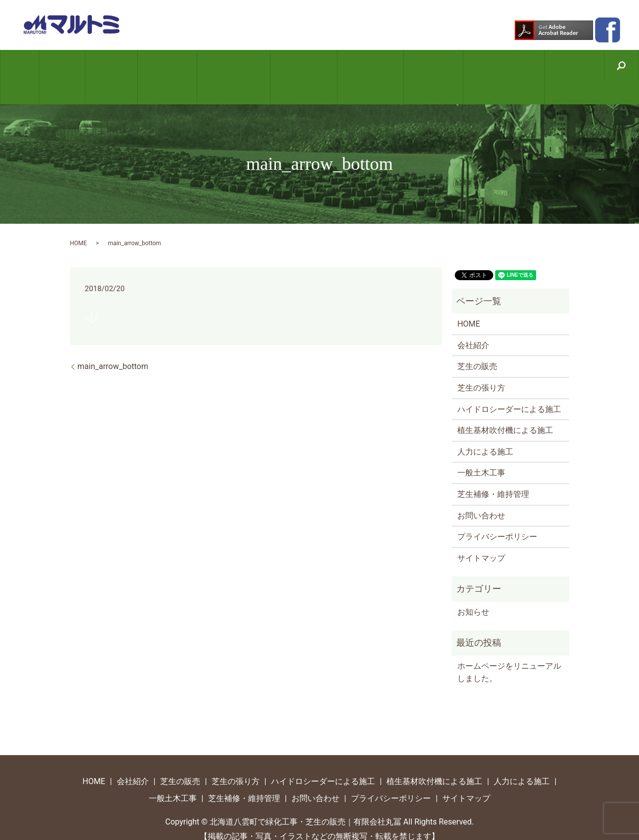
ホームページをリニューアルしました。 (509, 648)
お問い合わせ (557, 65)
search (607, 66)
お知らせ (473, 588)
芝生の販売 (117, 65)
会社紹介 (72, 65)
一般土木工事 (423, 65)
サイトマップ (481, 534)
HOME (36, 65)
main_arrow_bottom (113, 342)
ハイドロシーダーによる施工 (233, 65)
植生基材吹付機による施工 (300, 65)
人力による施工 (363, 65)
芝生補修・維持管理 (490, 65)
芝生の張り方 (169, 65)
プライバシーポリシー (497, 512)
